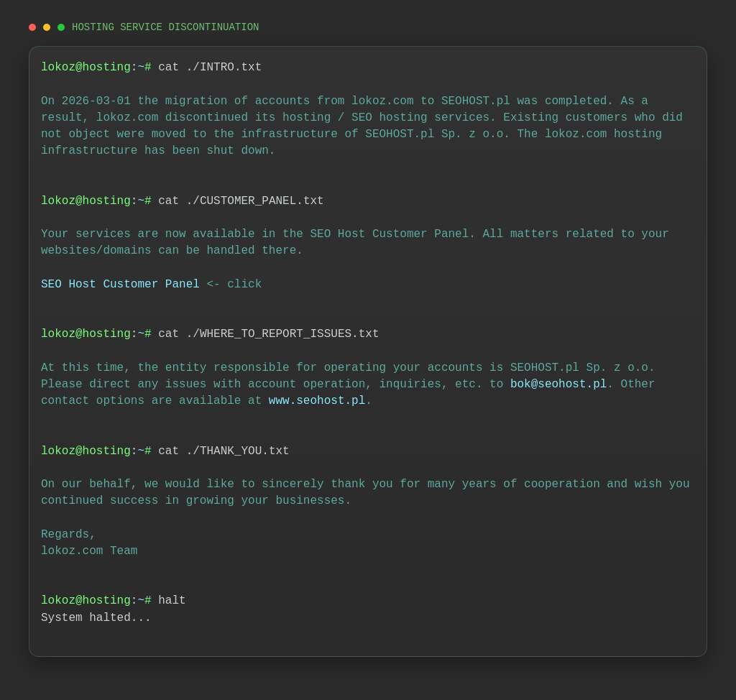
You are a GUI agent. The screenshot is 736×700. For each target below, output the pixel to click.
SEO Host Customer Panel (120, 285)
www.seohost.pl (317, 401)
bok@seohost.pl (558, 384)
